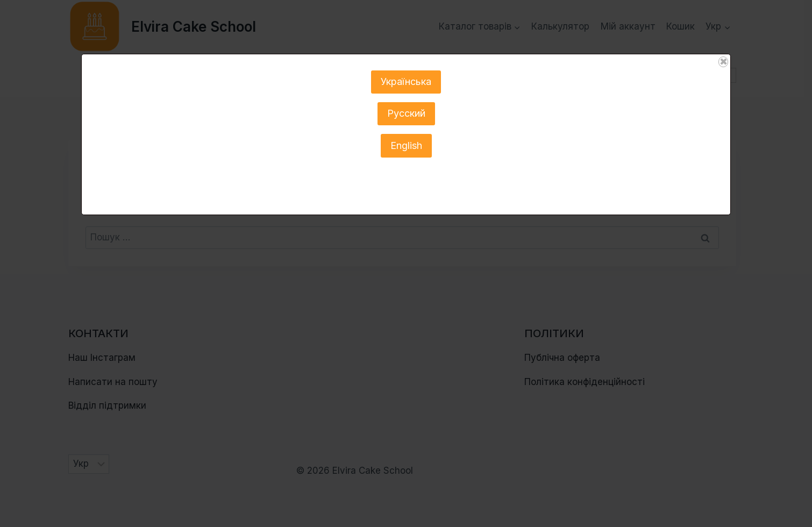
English (406, 145)
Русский (406, 113)
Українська (406, 81)
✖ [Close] (724, 62)
